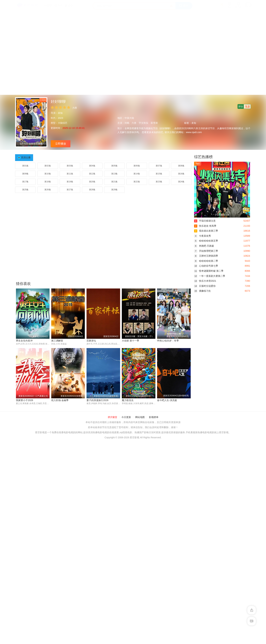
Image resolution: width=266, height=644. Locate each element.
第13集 (114, 174)
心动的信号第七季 (206, 266)
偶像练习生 (202, 291)
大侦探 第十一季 (130, 341)
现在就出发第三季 (206, 231)
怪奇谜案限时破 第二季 (209, 271)
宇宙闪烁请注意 (205, 221)
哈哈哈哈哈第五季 (206, 241)
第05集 (114, 166)
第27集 (70, 190)
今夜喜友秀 (202, 236)
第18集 (48, 182)
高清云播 (26, 157)
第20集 (92, 182)
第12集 (92, 174)
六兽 (134, 123)
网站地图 (140, 536)
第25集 (25, 190)
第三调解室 (57, 341)
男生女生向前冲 (24, 341)
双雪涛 (154, 123)
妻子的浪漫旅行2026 (168, 460)
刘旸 (127, 123)
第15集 (159, 174)
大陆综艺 (63, 123)
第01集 (25, 166)
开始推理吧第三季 (206, 251)
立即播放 (61, 144)
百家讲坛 (91, 341)
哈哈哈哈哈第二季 (206, 261)
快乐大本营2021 (205, 281)
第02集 (48, 166)
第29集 (114, 190)
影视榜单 (154, 536)
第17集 (25, 182)
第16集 (181, 174)
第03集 (70, 166)
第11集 (70, 174)
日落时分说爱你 (205, 286)
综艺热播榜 (203, 157)
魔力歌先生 (22, 519)
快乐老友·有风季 (205, 226)
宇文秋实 (144, 123)
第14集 (137, 174)
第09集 (25, 174)
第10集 (48, 174)
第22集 (137, 182)
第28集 (92, 190)
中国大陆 (129, 118)
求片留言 (112, 536)
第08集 (181, 166)
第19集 (70, 182)
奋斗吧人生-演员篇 (61, 519)
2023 (60, 118)
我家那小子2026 (130, 400)
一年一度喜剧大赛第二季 (210, 276)
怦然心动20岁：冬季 (168, 341)
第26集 (48, 190)
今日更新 (126, 536)
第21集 (114, 182)
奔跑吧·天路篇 (204, 246)
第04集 (92, 166)
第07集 (159, 166)
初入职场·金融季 (166, 400)
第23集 (159, 182)
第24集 (181, 182)
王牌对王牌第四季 (206, 256)
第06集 (137, 166)
